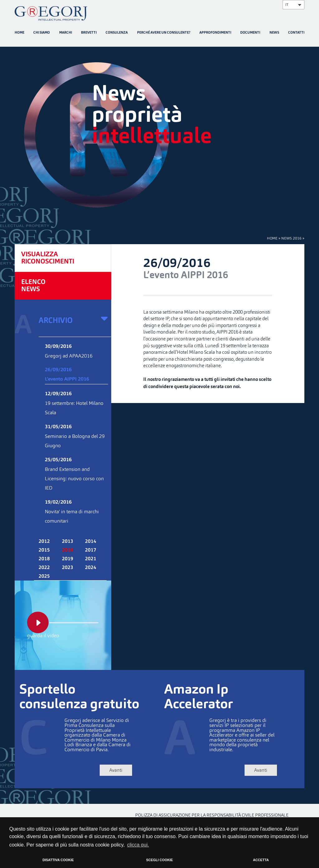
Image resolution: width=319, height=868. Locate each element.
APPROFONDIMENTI (215, 33)
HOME (19, 33)
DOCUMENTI (250, 33)
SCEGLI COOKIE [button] (159, 860)
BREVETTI (89, 33)
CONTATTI (296, 33)
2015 (44, 550)
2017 (91, 550)
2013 (68, 542)
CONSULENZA (117, 33)
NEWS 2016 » (293, 238)
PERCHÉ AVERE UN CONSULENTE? (164, 33)
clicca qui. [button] (138, 845)
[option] (159, 132)
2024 (91, 568)
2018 (44, 559)
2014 (91, 542)
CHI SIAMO (42, 33)
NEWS (274, 33)
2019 (68, 559)
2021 (91, 559)
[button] (293, 5)
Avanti (114, 770)
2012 (44, 542)
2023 (68, 568)
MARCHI (66, 33)
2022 (44, 568)
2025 (44, 576)
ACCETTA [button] (261, 860)
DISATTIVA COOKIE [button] (58, 860)
